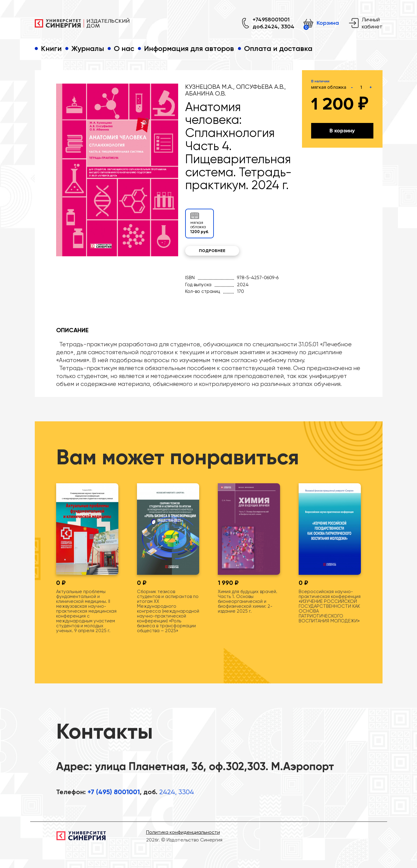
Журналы (88, 48)
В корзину (342, 131)
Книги (51, 48)
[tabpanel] (87, 558)
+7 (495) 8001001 (114, 792)
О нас (124, 48)
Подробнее (212, 251)
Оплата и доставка (278, 48)
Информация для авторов (189, 48)
